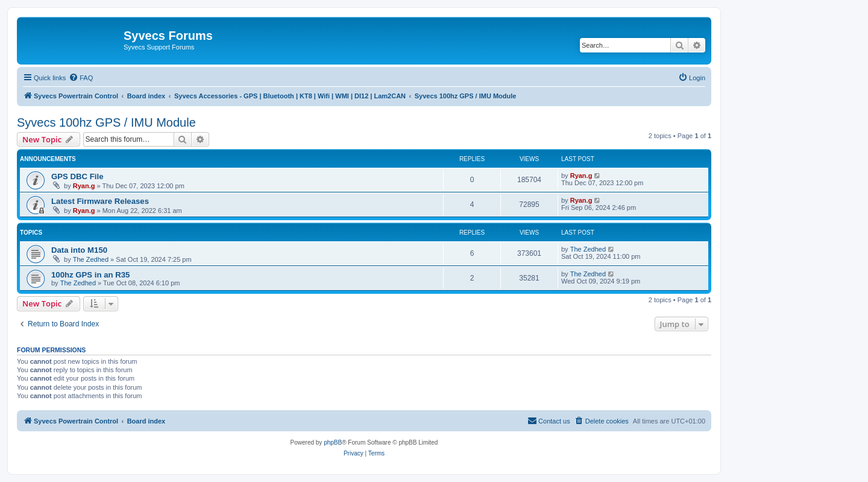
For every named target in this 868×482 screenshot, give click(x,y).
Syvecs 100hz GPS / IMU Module (106, 122)
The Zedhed (91, 259)
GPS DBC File (77, 176)
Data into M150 (79, 250)
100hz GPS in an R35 (90, 275)
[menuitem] (81, 78)
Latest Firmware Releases (100, 201)
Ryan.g (84, 186)
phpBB (333, 442)
